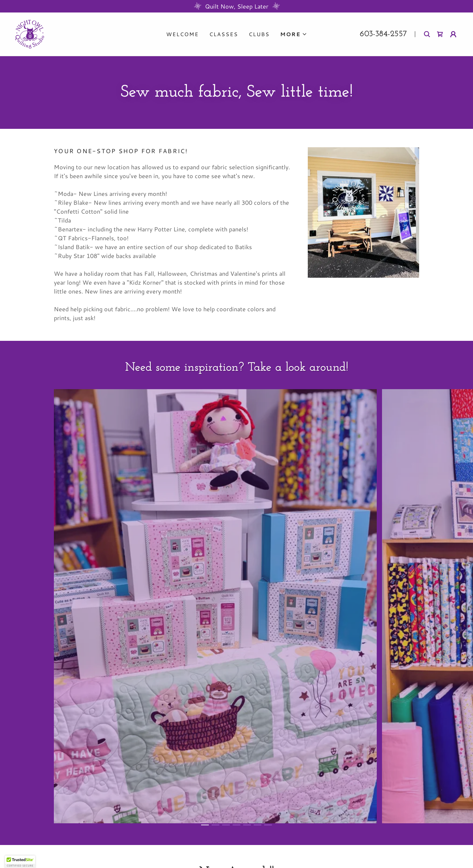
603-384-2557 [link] (383, 34)
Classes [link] (224, 34)
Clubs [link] (259, 34)
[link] (30, 33)
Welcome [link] (182, 34)
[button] (294, 34)
